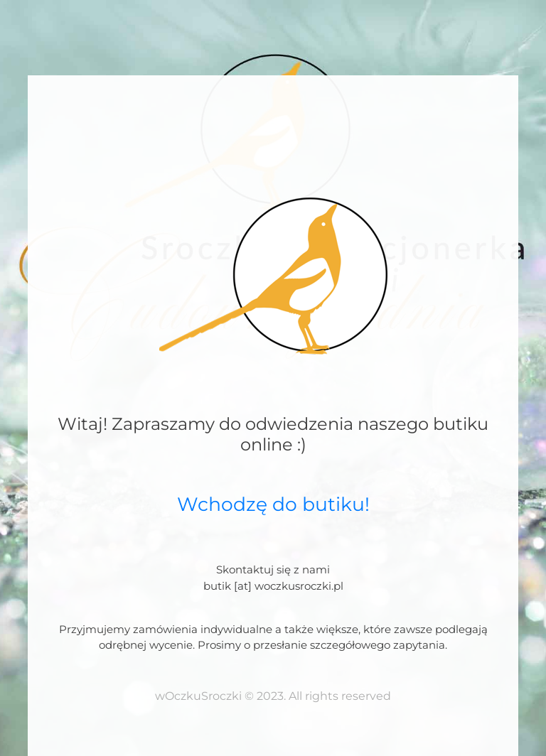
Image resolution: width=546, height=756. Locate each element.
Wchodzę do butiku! (273, 504)
